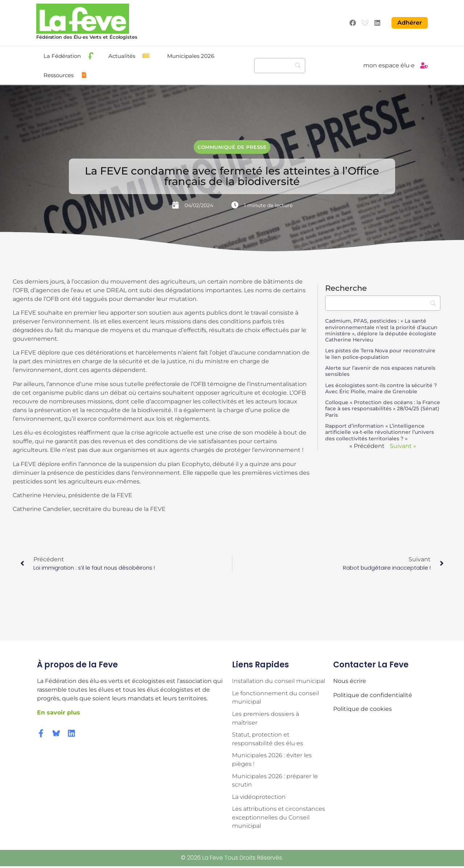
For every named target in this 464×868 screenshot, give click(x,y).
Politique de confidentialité (373, 695)
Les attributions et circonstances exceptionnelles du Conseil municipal (279, 819)
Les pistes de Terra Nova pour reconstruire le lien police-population (380, 354)
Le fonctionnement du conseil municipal (275, 698)
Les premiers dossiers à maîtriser (266, 719)
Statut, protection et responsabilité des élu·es (268, 740)
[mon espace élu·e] (424, 65)
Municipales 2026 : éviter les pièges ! (272, 761)
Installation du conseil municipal (279, 681)
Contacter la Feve (371, 664)
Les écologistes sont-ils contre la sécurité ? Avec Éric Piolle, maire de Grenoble (381, 388)
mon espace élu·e (389, 65)
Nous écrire (350, 681)
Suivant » (403, 446)
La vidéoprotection (259, 798)
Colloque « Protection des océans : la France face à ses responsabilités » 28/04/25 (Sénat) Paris (383, 408)
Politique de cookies (362, 708)
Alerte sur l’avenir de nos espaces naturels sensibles (380, 371)
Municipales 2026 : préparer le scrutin (275, 782)
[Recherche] (280, 65)
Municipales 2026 (191, 56)
